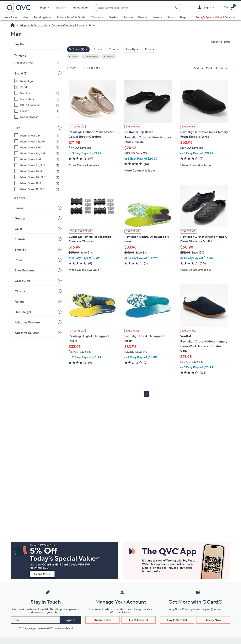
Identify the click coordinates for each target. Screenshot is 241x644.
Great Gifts (22, 281)
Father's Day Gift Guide (71, 17)
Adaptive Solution (27, 333)
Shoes (171, 17)
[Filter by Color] (114, 49)
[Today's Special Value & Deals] (215, 17)
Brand (21, 73)
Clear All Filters (221, 42)
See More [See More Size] (20, 198)
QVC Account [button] (139, 620)
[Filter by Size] (98, 49)
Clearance (97, 17)
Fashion (128, 17)
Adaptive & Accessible (33, 25)
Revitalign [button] (91, 57)
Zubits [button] (110, 57)
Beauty (143, 17)
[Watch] (60, 8)
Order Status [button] (102, 620)
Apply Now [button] (213, 620)
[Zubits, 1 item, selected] (37, 87)
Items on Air (81, 7)
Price (18, 260)
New (25, 17)
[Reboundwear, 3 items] (37, 117)
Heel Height (23, 312)
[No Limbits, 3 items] (37, 99)
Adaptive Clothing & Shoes (68, 25)
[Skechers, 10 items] (37, 93)
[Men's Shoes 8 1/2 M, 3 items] (37, 153)
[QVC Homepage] (13, 26)
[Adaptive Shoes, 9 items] (37, 62)
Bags (183, 17)
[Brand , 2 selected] (78, 49)
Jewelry (157, 17)
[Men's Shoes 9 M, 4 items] (37, 159)
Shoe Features (24, 270)
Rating (19, 301)
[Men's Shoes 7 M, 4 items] (37, 135)
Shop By (20, 250)
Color (19, 229)
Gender (20, 218)
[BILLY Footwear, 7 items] (37, 105)
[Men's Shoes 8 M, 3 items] (37, 147)
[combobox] (134, 8)
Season (20, 208)
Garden (113, 17)
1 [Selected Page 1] (147, 394)
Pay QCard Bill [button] (177, 620)
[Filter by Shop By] (132, 49)
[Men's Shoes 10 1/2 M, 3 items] (37, 177)
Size (18, 128)
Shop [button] (43, 7)
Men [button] (74, 57)
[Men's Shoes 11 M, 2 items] (37, 183)
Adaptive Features (27, 322)
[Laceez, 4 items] (37, 111)
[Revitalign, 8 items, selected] (37, 81)
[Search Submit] (178, 8)
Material (20, 239)
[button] (200, 8)
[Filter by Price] (150, 49)
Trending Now (42, 17)
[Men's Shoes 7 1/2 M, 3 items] (37, 141)
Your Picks (11, 17)
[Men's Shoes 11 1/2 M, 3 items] (37, 189)
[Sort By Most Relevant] (218, 68)
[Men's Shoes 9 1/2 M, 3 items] (37, 165)
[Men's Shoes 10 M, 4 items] (37, 171)
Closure (20, 291)
